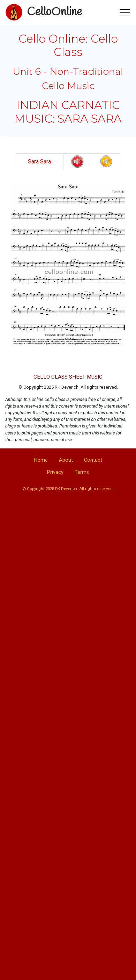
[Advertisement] (65, 576)
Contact (93, 460)
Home (41, 460)
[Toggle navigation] (125, 12)
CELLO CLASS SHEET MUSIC (68, 377)
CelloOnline (54, 12)
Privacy (55, 472)
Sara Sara (39, 162)
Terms (82, 472)
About (66, 460)
